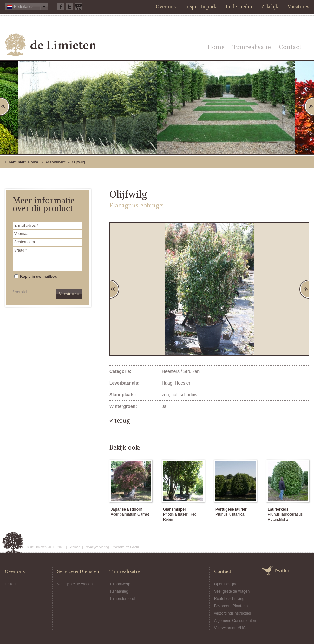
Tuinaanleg (119, 591)
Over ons (166, 6)
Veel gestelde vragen (75, 584)
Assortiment (55, 162)
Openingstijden (227, 584)
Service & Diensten (78, 571)
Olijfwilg (78, 162)
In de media (239, 6)
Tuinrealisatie (252, 47)
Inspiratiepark (201, 6)
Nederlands (20, 7)
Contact (290, 47)
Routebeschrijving (229, 599)
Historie (11, 584)
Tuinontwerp (120, 584)
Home (216, 47)
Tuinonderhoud (122, 599)
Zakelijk (270, 6)
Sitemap (75, 547)
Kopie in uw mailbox (36, 277)
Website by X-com (126, 547)
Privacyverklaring (97, 547)
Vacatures (298, 6)
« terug (120, 420)
